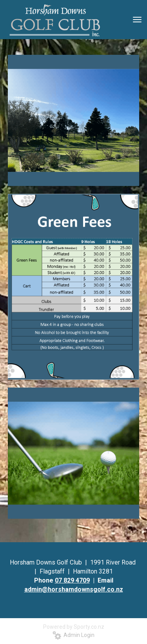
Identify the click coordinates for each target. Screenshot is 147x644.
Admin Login (73, 635)
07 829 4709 (72, 580)
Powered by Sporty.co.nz (74, 627)
